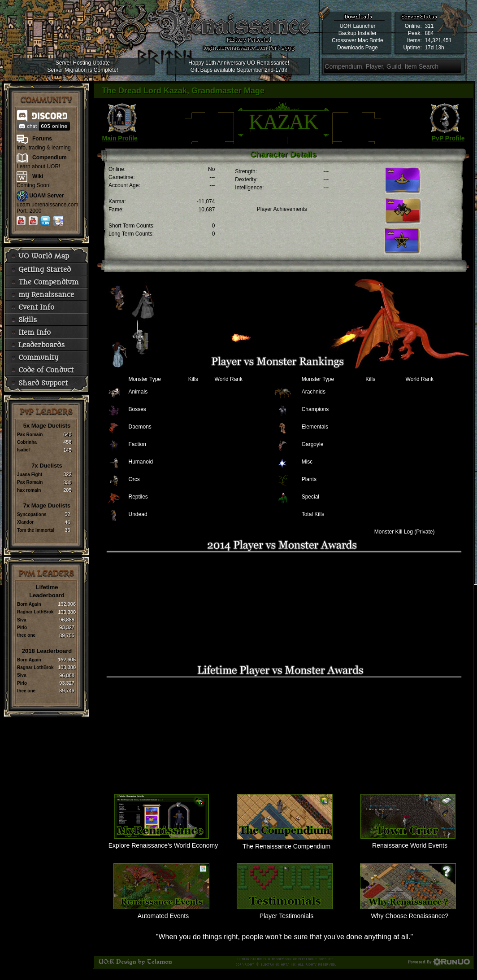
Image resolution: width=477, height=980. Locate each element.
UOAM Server (46, 196)
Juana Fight (30, 475)
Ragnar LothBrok (35, 612)
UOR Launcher (357, 26)
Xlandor (25, 522)
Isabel (23, 450)
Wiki (38, 176)
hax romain (29, 490)
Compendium (50, 157)
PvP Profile (448, 138)
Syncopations (32, 514)
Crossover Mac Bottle (358, 40)
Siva (22, 620)
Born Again (29, 604)
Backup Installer (358, 33)
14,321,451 (438, 40)
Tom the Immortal (36, 530)
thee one (26, 635)
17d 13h (434, 48)
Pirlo (22, 628)
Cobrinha (27, 442)
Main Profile (120, 138)
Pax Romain (30, 435)
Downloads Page (358, 48)
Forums (42, 139)
